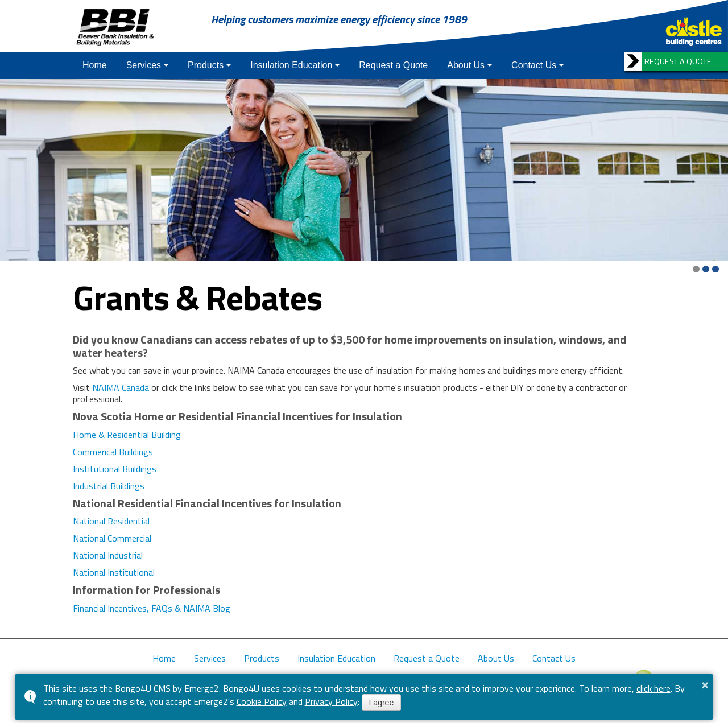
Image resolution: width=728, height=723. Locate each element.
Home (95, 65)
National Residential (111, 521)
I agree (382, 703)
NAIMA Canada (121, 387)
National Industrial (108, 555)
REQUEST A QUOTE (678, 61)
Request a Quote (393, 65)
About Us (466, 65)
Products (206, 65)
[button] (696, 269)
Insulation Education (291, 65)
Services (144, 65)
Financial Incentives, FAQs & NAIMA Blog (152, 608)
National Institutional (114, 572)
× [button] (705, 685)
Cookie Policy (262, 701)
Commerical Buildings (113, 452)
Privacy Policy (331, 701)
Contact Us (534, 65)
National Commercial (112, 538)
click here (653, 688)
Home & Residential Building (127, 435)
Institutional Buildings (115, 469)
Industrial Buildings (109, 486)
